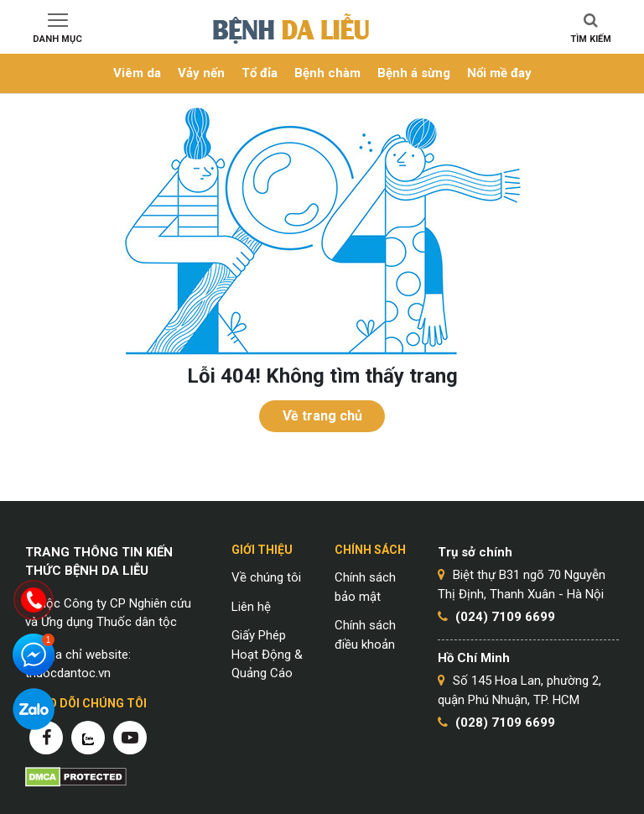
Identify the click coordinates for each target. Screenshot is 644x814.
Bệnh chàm (327, 73)
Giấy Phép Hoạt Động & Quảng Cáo (267, 654)
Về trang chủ (322, 416)
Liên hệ (251, 607)
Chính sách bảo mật (365, 587)
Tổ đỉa (260, 73)
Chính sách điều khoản (365, 635)
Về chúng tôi (266, 577)
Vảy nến (201, 73)
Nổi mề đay (499, 73)
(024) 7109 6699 (505, 617)
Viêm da (137, 73)
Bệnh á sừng (414, 73)
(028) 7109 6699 (505, 723)
